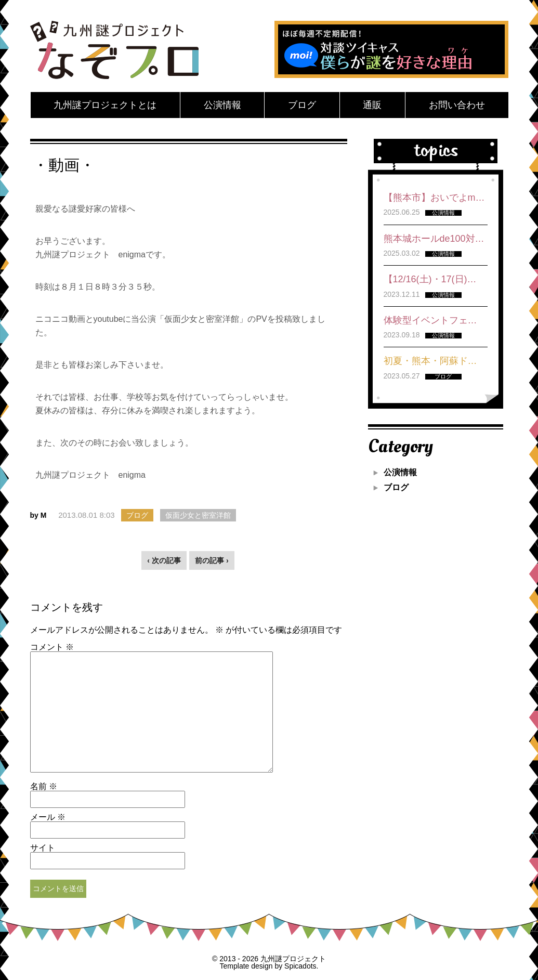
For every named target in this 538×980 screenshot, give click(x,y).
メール (48, 817)
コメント (52, 647)
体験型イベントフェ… (430, 320)
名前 (44, 787)
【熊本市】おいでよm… (434, 198)
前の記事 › (212, 560)
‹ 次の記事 (164, 560)
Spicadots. (301, 966)
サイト (43, 848)
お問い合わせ (457, 105)
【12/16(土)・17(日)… (430, 279)
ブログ (302, 105)
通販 (372, 105)
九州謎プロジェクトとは (105, 105)
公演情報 (222, 105)
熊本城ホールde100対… (434, 239)
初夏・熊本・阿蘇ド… (430, 361)
